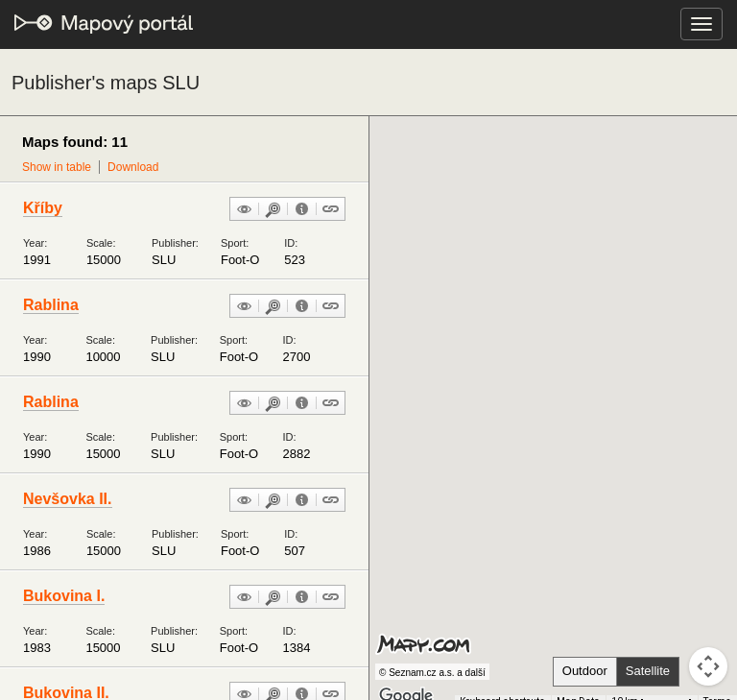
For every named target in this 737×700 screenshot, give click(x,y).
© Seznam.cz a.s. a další (432, 673)
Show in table (57, 167)
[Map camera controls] (708, 666)
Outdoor (585, 671)
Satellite (648, 671)
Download (133, 167)
